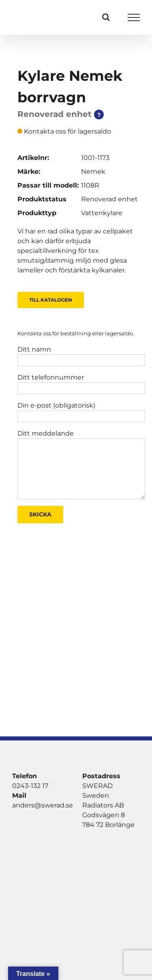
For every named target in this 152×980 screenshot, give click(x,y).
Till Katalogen (51, 300)
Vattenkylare (102, 213)
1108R (90, 185)
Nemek (93, 172)
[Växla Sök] (106, 17)
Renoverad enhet (109, 199)
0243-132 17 (30, 786)
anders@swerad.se (43, 805)
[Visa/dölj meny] (134, 17)
